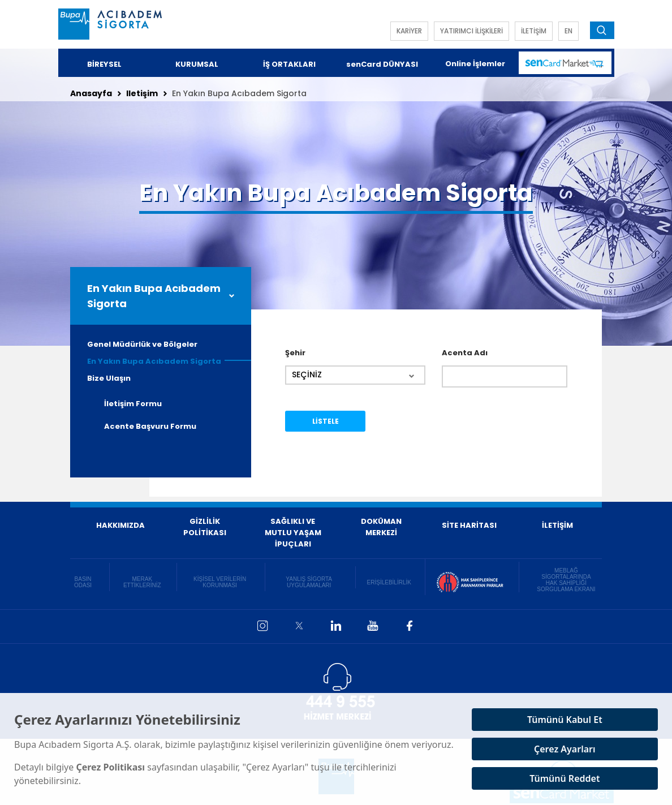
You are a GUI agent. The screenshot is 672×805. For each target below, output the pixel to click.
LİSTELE (326, 421)
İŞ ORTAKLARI (289, 64)
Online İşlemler (475, 64)
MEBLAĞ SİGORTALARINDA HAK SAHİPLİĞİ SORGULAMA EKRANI (566, 580)
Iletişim (142, 93)
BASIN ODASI (83, 582)
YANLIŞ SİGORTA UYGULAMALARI (309, 582)
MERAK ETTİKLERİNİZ (142, 582)
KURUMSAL (197, 64)
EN (568, 31)
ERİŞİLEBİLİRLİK (389, 582)
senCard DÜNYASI (382, 64)
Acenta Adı (465, 353)
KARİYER (409, 31)
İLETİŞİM (534, 31)
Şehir (295, 353)
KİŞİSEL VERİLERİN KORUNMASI (220, 582)
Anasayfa (91, 93)
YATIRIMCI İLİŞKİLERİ (471, 31)
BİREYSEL (104, 64)
